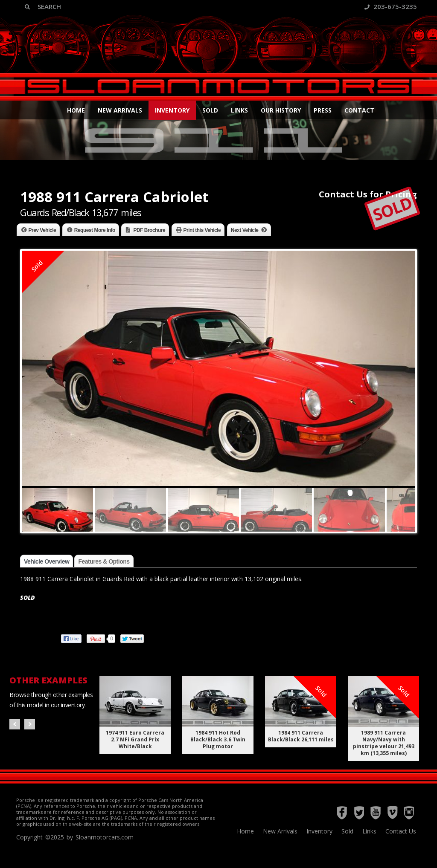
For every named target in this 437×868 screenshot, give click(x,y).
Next (30, 724)
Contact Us (401, 831)
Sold (210, 110)
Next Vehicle (245, 230)
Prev (15, 724)
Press (323, 110)
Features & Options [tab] (104, 561)
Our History (281, 110)
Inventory (172, 110)
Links (239, 110)
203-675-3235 (391, 6)
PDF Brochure (149, 230)
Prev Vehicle (42, 230)
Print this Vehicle (202, 230)
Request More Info (95, 230)
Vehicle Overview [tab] (47, 561)
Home (76, 110)
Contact (359, 110)
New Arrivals (120, 110)
